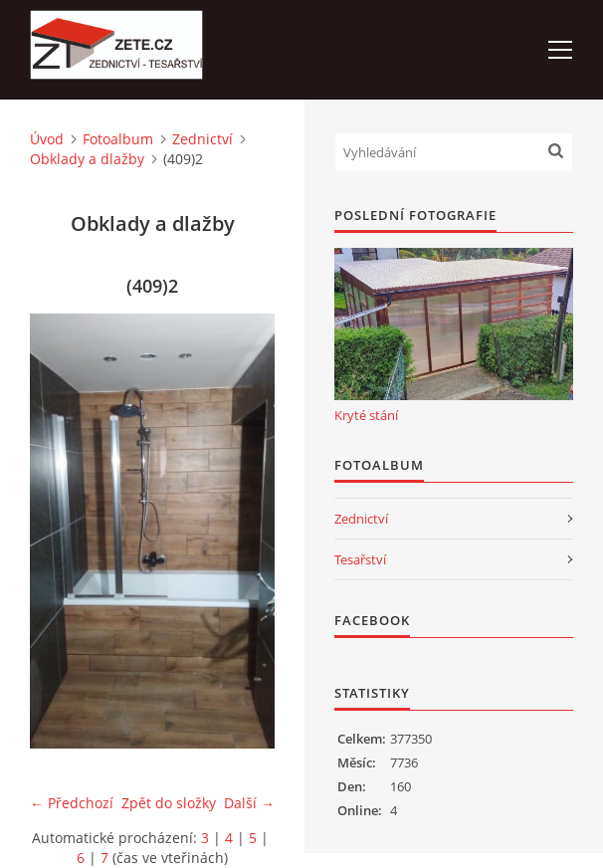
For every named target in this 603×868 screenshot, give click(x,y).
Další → (249, 803)
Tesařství (360, 559)
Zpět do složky (169, 803)
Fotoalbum (118, 139)
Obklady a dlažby (87, 159)
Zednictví (202, 139)
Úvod (47, 139)
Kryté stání (366, 415)
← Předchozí (72, 803)
